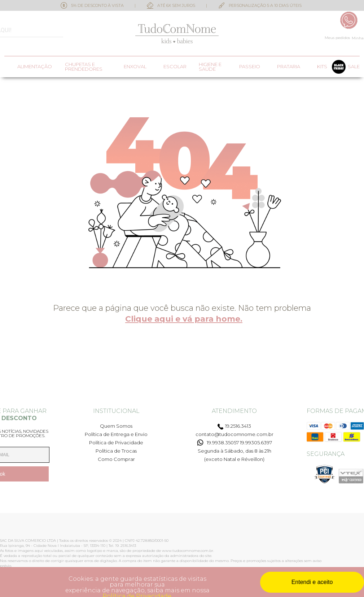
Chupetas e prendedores (84, 67)
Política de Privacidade (116, 443)
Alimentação (35, 67)
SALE (354, 67)
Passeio (250, 67)
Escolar (175, 67)
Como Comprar (116, 459)
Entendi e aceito (312, 582)
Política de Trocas (116, 451)
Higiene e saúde (210, 67)
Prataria (289, 67)
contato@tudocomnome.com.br (234, 434)
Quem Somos (116, 426)
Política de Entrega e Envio (116, 434)
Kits (322, 67)
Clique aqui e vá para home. (184, 319)
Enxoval (135, 67)
